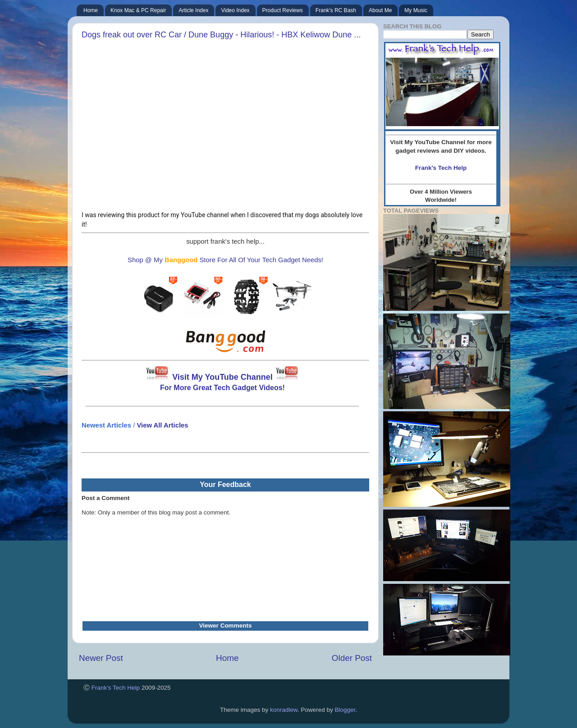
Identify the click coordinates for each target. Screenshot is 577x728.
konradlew (284, 710)
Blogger (345, 710)
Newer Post (101, 658)
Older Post (352, 658)
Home (227, 658)
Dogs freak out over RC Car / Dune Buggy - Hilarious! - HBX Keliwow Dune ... (221, 35)
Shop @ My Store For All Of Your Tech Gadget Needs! (225, 260)
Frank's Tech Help (116, 688)
